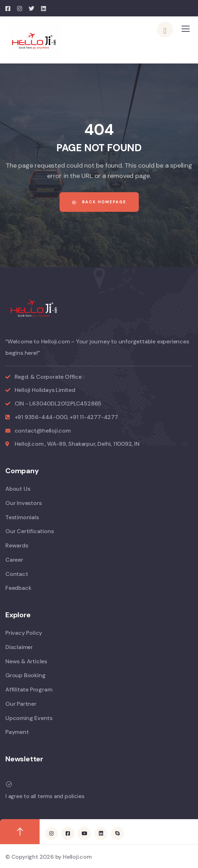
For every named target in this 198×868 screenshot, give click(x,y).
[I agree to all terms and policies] (9, 784)
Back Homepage (99, 202)
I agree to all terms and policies (45, 796)
